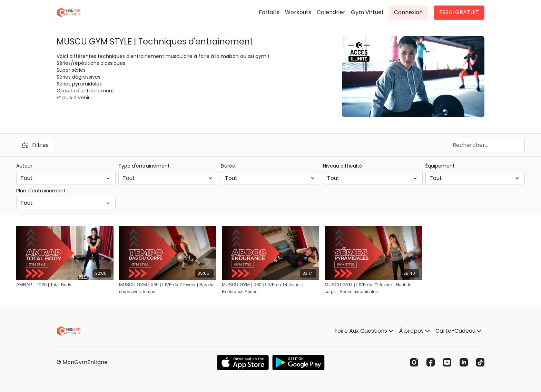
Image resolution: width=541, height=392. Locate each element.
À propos (414, 331)
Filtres (35, 145)
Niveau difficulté (343, 166)
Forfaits (269, 12)
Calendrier (331, 12)
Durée (228, 166)
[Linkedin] (464, 362)
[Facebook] (431, 362)
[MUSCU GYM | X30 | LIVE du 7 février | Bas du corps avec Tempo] (168, 288)
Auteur (24, 166)
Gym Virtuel (367, 12)
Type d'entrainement (144, 166)
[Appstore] (243, 363)
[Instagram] (414, 362)
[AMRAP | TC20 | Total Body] (65, 285)
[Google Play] (298, 363)
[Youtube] (447, 362)
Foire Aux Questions (364, 331)
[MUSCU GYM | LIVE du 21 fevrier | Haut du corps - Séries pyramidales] (373, 288)
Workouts (298, 12)
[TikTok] (480, 362)
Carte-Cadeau (459, 331)
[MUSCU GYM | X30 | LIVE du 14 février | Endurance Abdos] (270, 288)
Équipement (440, 166)
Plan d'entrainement (41, 191)
